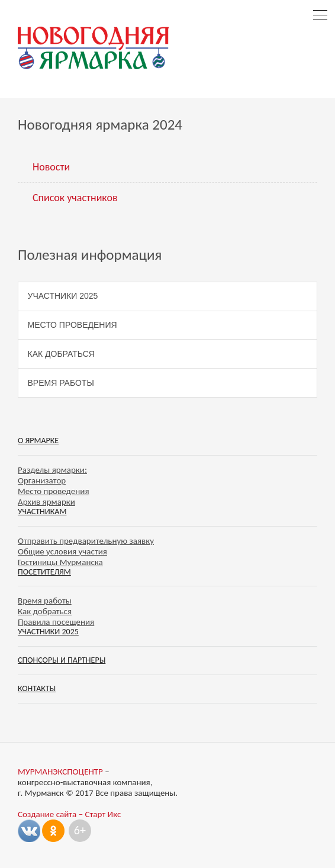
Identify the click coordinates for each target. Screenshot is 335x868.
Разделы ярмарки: (52, 470)
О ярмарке (38, 441)
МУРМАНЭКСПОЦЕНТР (60, 772)
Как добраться (61, 354)
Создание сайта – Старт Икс (69, 814)
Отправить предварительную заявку (86, 541)
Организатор (42, 480)
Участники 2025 (63, 296)
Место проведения (73, 325)
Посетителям (44, 572)
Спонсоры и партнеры (62, 660)
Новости (51, 167)
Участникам (42, 512)
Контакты (37, 688)
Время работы (61, 383)
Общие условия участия (62, 551)
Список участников (75, 198)
